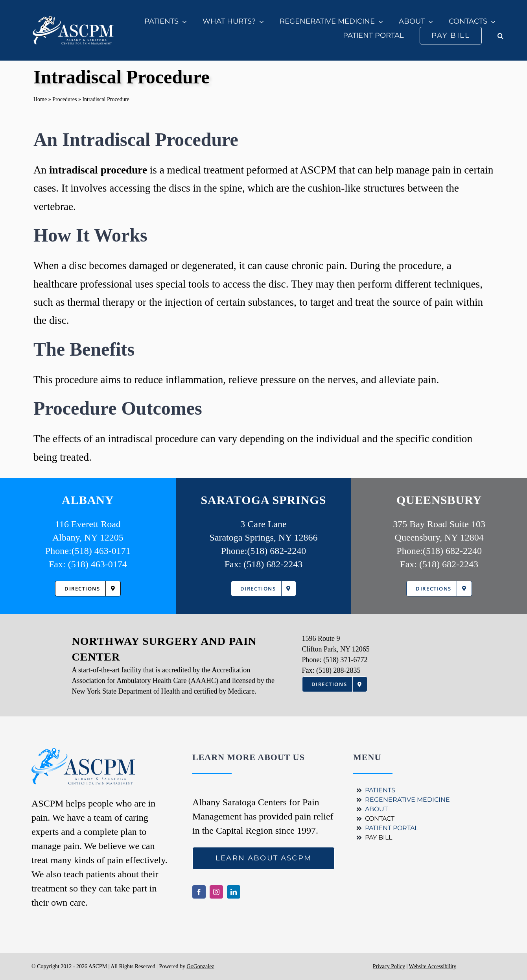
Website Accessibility (432, 966)
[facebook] (199, 892)
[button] (500, 36)
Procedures (64, 99)
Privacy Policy (389, 966)
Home (40, 99)
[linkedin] (234, 892)
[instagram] (216, 892)
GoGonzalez (201, 966)
